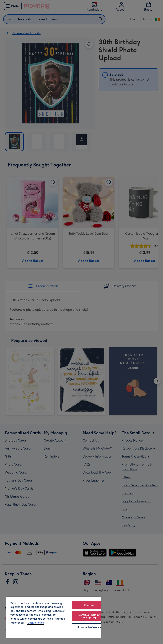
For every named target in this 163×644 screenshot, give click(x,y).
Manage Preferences (89, 627)
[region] (54, 617)
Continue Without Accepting (89, 616)
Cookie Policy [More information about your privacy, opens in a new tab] (36, 623)
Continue (89, 605)
